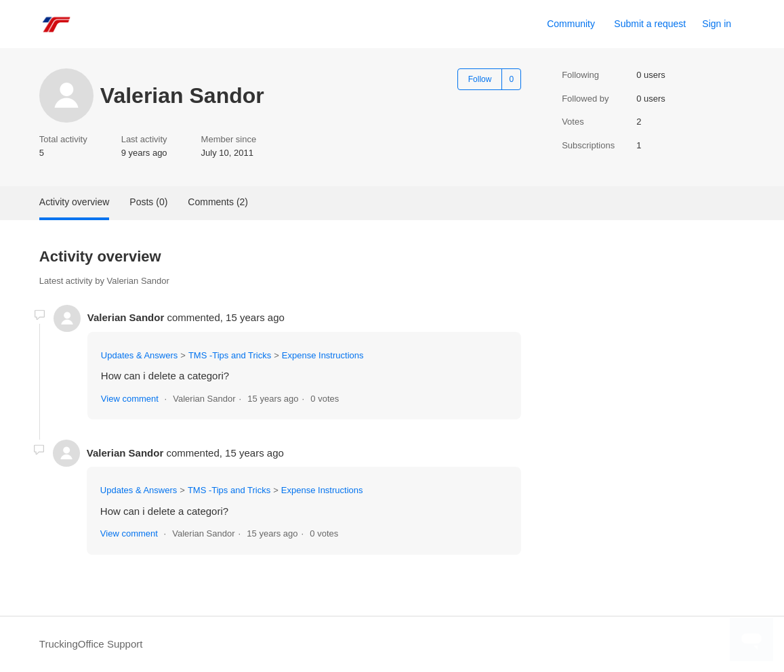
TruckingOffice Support (91, 644)
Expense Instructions (323, 355)
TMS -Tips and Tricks (230, 355)
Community (571, 24)
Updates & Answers (139, 355)
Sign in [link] (717, 24)
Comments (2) (218, 202)
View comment (130, 399)
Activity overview (74, 202)
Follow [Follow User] (480, 79)
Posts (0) (148, 202)
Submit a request (650, 24)
